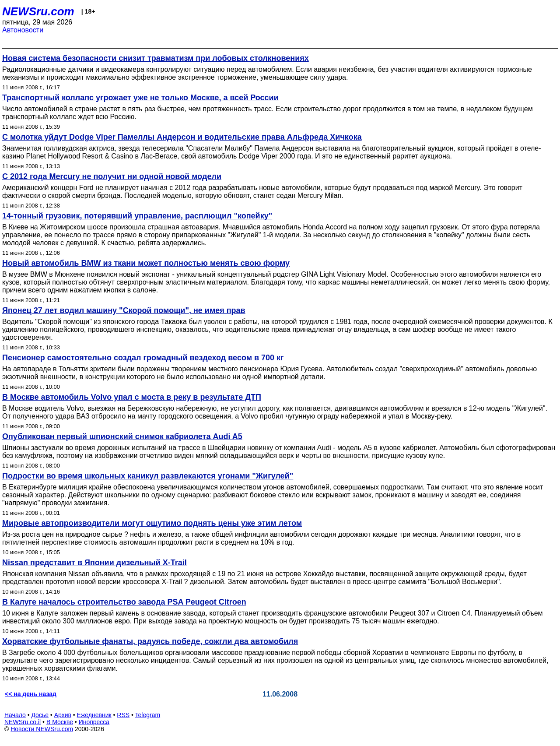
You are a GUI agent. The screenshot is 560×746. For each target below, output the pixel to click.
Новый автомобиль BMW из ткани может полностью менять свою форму (146, 263)
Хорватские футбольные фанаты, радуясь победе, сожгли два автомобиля (150, 641)
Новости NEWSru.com (42, 729)
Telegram (148, 715)
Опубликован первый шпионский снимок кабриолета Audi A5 (122, 436)
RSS (123, 715)
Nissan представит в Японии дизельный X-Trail (94, 563)
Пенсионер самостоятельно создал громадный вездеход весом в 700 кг (143, 358)
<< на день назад (31, 694)
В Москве (60, 722)
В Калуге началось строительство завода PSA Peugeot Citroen (124, 602)
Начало (15, 715)
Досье (40, 715)
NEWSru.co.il (23, 722)
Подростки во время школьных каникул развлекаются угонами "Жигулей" (148, 476)
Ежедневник (94, 715)
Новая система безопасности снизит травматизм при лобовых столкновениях (156, 58)
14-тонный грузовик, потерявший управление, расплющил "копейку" (137, 216)
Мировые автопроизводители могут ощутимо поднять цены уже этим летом (152, 523)
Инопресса (94, 722)
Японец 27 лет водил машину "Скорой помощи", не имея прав (124, 310)
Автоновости (23, 30)
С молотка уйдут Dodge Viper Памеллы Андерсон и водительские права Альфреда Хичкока (182, 137)
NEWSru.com (38, 11)
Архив (63, 715)
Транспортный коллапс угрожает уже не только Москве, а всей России (140, 98)
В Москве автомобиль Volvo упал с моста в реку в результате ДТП (132, 397)
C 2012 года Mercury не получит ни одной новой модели (112, 176)
